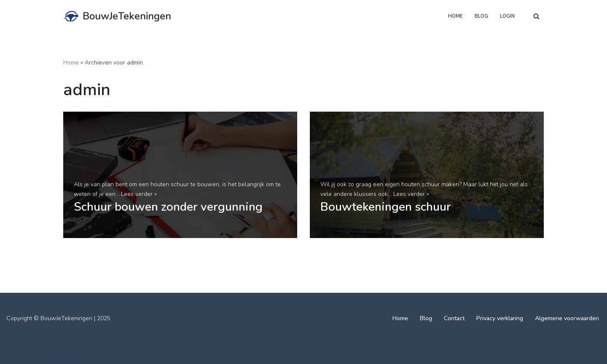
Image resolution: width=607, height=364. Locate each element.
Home (455, 16)
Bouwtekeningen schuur (386, 207)
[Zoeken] (536, 16)
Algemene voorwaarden (567, 318)
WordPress (158, 354)
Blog (481, 16)
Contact (454, 318)
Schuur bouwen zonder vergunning (168, 207)
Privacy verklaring (500, 318)
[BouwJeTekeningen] (117, 16)
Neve (70, 354)
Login (507, 16)
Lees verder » (139, 194)
